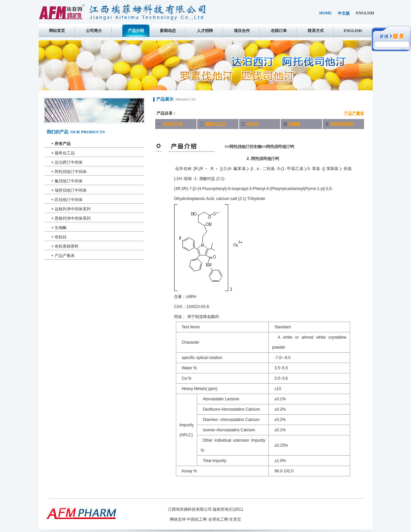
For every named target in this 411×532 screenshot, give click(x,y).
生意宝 (235, 519)
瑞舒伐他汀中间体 (71, 190)
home (326, 13)
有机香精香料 (67, 246)
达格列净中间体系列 (73, 209)
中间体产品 (173, 124)
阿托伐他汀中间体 (71, 172)
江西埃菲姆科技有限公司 (190, 509)
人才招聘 (205, 31)
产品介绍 (136, 31)
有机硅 (61, 237)
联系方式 (316, 31)
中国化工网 (197, 519)
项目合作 (242, 31)
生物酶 (61, 228)
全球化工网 (218, 519)
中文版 (344, 13)
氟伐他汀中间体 (69, 181)
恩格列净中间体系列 (73, 218)
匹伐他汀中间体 (69, 200)
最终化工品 (65, 153)
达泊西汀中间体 (69, 162)
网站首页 (57, 31)
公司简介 (94, 31)
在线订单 (279, 31)
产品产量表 (65, 256)
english (365, 13)
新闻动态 (168, 31)
